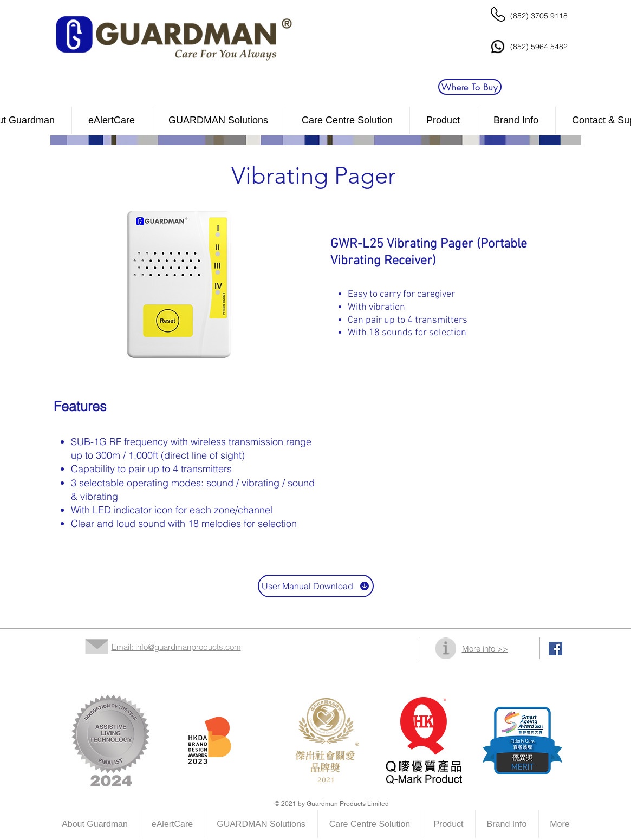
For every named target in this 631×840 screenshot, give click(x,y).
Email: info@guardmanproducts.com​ (176, 647)
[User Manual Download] (316, 586)
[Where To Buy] (470, 87)
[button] (347, 121)
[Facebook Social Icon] (555, 649)
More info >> (485, 649)
